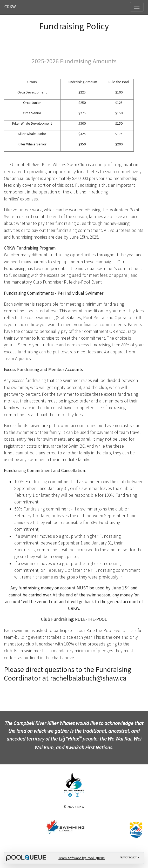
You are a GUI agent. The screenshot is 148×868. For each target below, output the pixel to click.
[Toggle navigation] (137, 7)
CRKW (10, 7)
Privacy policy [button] (128, 857)
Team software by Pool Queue (82, 858)
